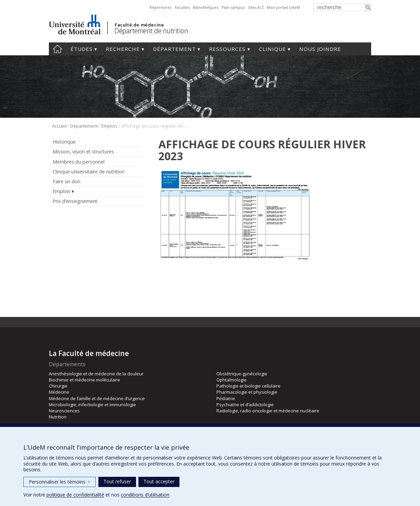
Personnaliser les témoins (60, 482)
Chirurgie (58, 386)
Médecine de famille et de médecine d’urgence (97, 398)
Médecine (59, 392)
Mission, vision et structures (83, 152)
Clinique (272, 49)
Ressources (227, 49)
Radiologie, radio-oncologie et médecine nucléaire (268, 411)
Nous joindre (320, 49)
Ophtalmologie (232, 380)
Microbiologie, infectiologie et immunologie (92, 405)
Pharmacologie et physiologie (247, 392)
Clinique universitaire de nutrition (89, 172)
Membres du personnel (79, 162)
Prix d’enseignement (75, 201)
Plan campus (233, 7)
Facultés (182, 7)
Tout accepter (159, 481)
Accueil (58, 49)
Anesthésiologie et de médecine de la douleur (96, 374)
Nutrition (58, 417)
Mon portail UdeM (283, 7)
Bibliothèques (206, 7)
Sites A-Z (256, 7)
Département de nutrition (151, 31)
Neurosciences (64, 411)
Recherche (123, 49)
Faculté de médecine (139, 25)
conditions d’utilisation (145, 495)
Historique (64, 142)
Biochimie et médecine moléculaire (84, 380)
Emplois (109, 126)
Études (82, 49)
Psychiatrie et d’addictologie (245, 405)
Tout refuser (117, 481)
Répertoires (160, 7)
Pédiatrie (226, 398)
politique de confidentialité (75, 495)
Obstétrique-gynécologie (242, 374)
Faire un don (66, 181)
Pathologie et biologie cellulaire (249, 386)
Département (174, 49)
